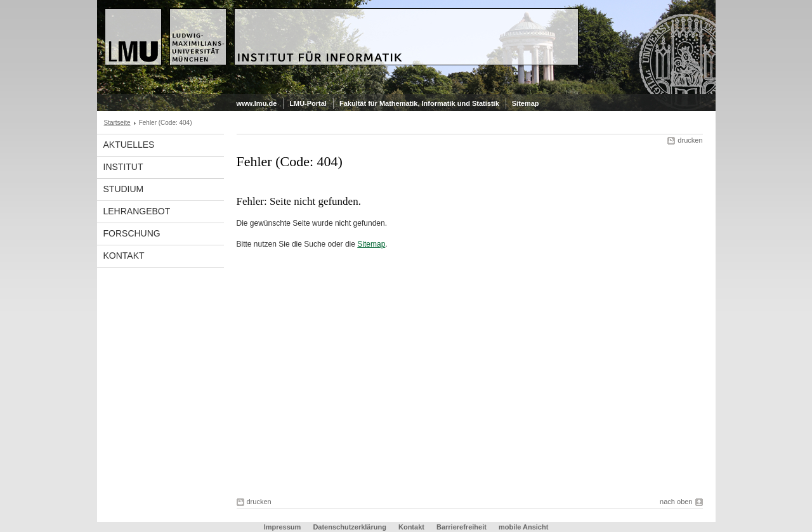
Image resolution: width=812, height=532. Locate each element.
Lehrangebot (137, 211)
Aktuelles (129, 145)
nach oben (676, 502)
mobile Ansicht (523, 527)
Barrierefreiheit (462, 527)
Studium (124, 189)
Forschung (132, 233)
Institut (123, 167)
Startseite (117, 123)
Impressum (283, 527)
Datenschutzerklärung (350, 527)
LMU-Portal (308, 103)
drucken (690, 140)
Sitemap (526, 103)
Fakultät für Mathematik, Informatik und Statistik (419, 103)
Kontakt (124, 256)
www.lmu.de (257, 103)
